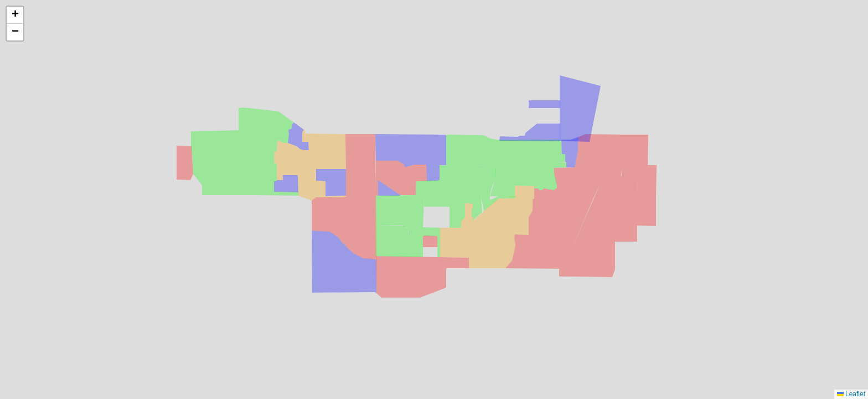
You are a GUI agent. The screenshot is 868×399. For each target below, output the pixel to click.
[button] (15, 15)
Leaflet (851, 394)
